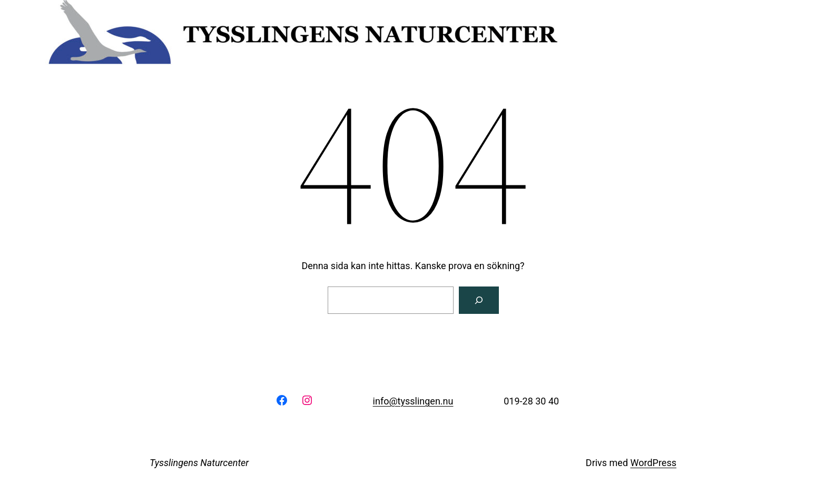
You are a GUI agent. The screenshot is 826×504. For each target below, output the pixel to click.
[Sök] (479, 300)
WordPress (653, 463)
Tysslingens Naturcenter (199, 463)
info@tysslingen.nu (413, 401)
